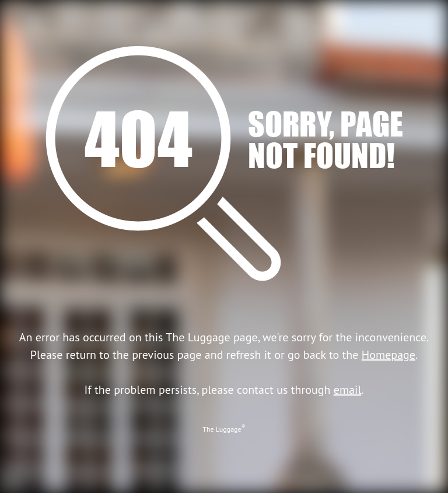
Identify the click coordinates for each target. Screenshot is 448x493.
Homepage (388, 355)
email (348, 390)
